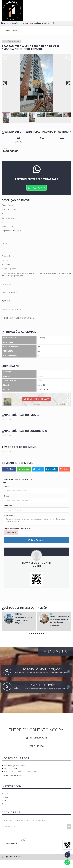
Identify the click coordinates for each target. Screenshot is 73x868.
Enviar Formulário (36, 540)
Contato (5, 804)
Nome (7, 486)
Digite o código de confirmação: (17, 528)
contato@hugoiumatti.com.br (14, 766)
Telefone (8, 506)
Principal (5, 794)
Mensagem (9, 515)
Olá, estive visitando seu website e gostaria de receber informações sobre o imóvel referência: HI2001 (36, 521)
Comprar (5, 797)
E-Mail (7, 496)
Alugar (4, 801)
